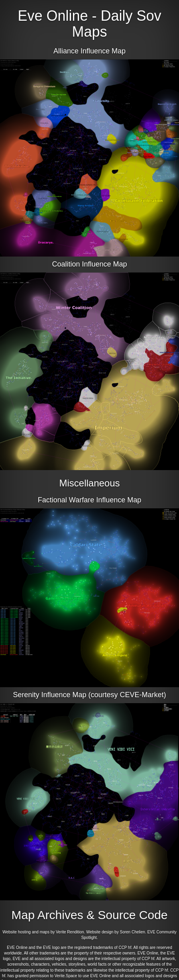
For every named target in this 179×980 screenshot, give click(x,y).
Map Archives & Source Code (90, 915)
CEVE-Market (142, 695)
